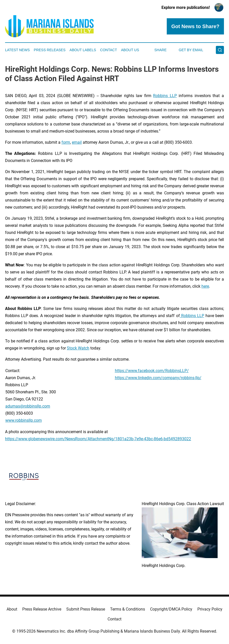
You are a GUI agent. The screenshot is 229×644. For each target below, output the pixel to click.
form (66, 142)
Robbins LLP (165, 96)
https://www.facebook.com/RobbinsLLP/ (152, 371)
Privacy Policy (210, 609)
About (12, 609)
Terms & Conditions (128, 609)
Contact (109, 50)
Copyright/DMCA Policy (171, 609)
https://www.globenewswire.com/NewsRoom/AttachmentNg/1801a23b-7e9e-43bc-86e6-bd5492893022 (98, 439)
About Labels (83, 50)
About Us (130, 50)
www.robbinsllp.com (24, 420)
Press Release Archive (42, 609)
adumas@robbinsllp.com (28, 406)
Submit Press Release (86, 609)
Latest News (17, 50)
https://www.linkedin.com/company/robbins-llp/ (158, 378)
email (77, 142)
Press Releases (50, 50)
